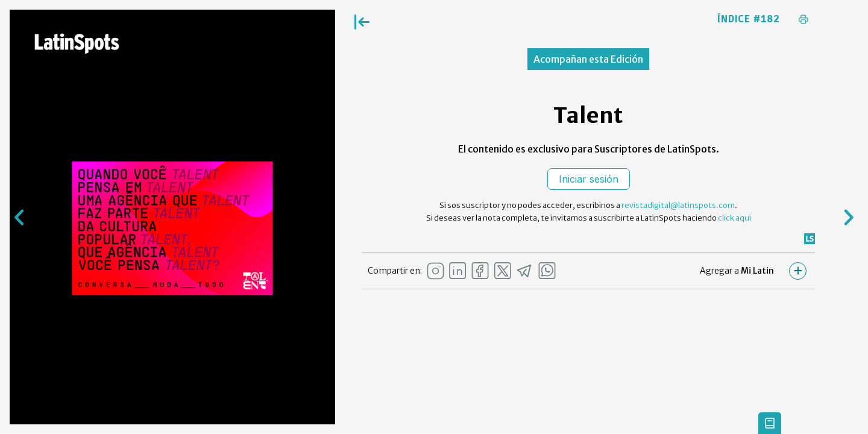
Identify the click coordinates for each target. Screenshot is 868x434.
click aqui (734, 218)
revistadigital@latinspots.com (678, 205)
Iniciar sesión (589, 179)
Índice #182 (749, 19)
